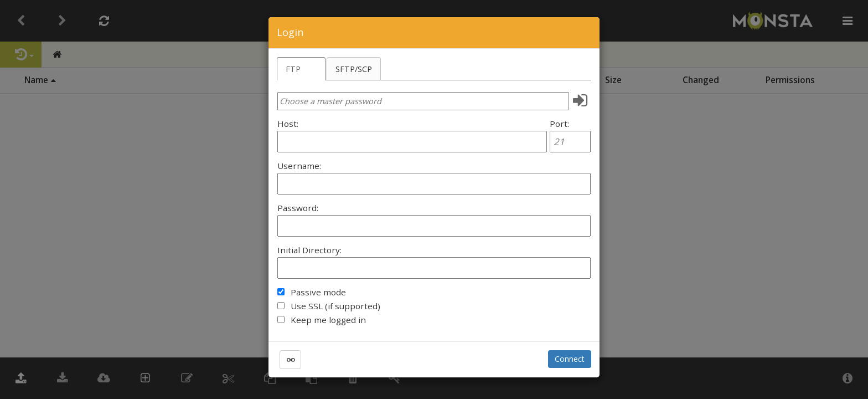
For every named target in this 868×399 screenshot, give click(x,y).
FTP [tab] (293, 69)
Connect (570, 359)
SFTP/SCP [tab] (354, 69)
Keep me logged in (328, 320)
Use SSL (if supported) (335, 306)
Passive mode (318, 292)
